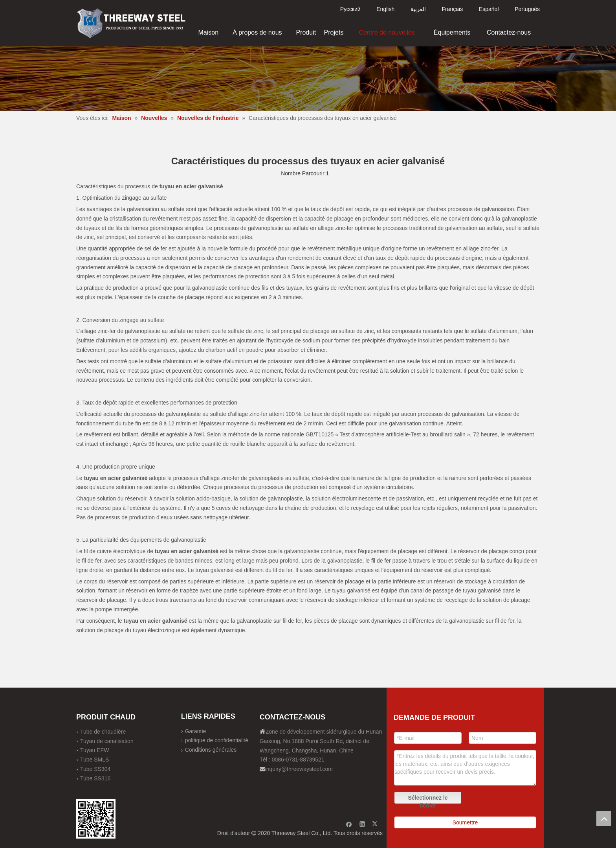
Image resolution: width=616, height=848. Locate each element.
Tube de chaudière (103, 732)
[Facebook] (349, 824)
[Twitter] (376, 824)
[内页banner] (308, 78)
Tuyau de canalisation (107, 741)
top (604, 819)
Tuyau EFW (94, 750)
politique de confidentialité (217, 740)
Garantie (196, 731)
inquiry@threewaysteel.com (299, 769)
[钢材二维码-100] (96, 819)
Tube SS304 (95, 769)
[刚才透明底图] (131, 23)
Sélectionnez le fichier (428, 799)
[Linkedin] (362, 824)
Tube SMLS (94, 760)
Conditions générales (211, 750)
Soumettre (465, 822)
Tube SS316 (95, 778)
